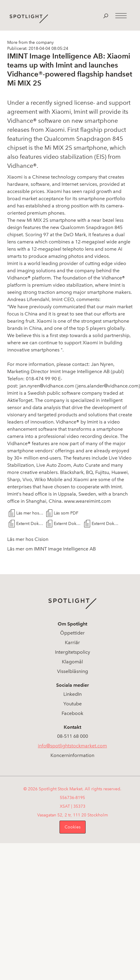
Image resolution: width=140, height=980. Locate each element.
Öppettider (72, 633)
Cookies (73, 827)
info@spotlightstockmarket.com (72, 746)
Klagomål (72, 662)
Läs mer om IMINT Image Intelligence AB (52, 549)
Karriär (72, 642)
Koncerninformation (72, 755)
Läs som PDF (66, 513)
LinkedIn (73, 694)
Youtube (73, 704)
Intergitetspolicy (73, 652)
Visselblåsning (73, 671)
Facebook (72, 713)
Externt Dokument (30, 524)
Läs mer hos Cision (30, 513)
